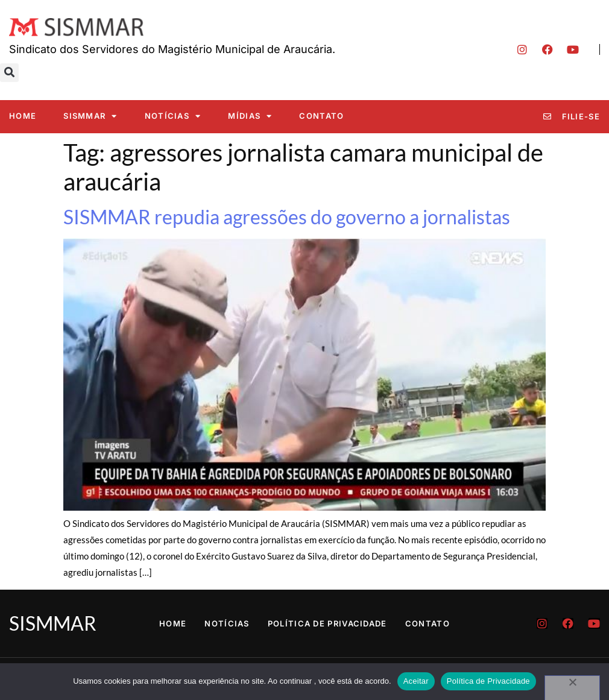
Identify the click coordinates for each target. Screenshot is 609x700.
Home (23, 116)
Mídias (250, 116)
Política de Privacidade (327, 623)
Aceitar (416, 681)
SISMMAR (90, 116)
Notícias (173, 116)
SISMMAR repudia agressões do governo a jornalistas (287, 217)
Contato (321, 116)
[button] (9, 73)
